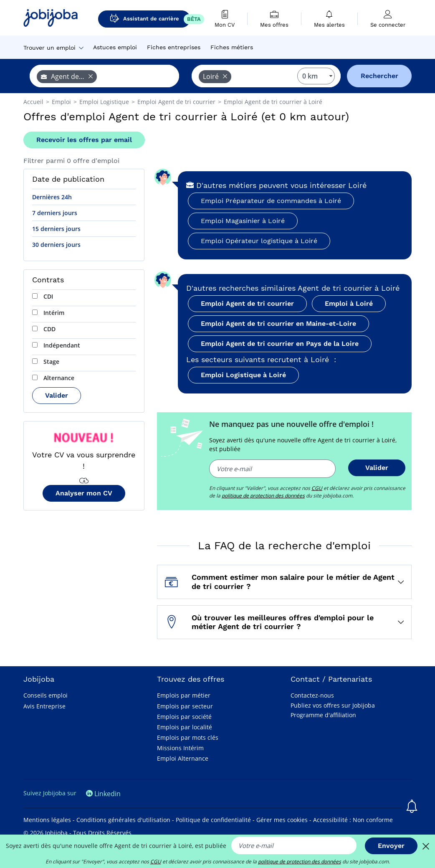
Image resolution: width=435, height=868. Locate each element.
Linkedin (103, 794)
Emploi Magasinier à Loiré (243, 221)
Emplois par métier (184, 695)
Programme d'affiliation (323, 715)
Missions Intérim (180, 748)
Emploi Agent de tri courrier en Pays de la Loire (280, 344)
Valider (57, 395)
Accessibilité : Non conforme (353, 820)
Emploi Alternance (183, 758)
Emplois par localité (185, 727)
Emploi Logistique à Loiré (243, 375)
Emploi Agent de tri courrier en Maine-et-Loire (278, 324)
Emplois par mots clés (188, 737)
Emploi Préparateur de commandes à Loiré (271, 201)
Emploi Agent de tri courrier (247, 303)
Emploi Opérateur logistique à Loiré (259, 241)
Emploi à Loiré (349, 303)
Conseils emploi (46, 695)
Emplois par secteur (185, 706)
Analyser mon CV (84, 493)
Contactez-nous (312, 695)
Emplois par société (184, 717)
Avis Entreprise (44, 706)
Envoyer (391, 846)
